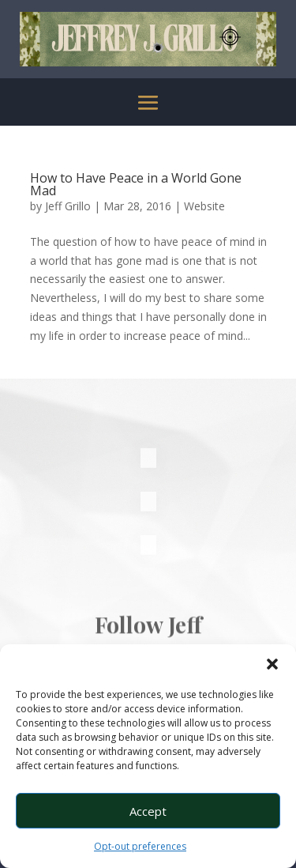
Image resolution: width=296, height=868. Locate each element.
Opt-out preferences (140, 846)
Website (204, 206)
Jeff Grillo (68, 206)
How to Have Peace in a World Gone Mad (136, 184)
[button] (272, 664)
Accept (148, 811)
